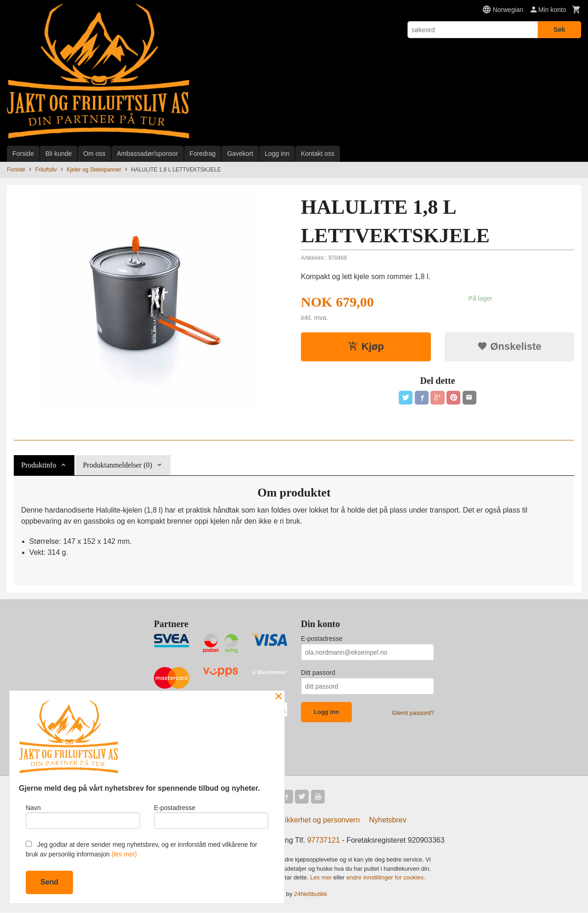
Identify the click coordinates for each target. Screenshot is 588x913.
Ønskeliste (509, 346)
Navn (83, 816)
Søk (560, 29)
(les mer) (124, 854)
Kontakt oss (318, 154)
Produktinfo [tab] (39, 465)
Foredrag (203, 154)
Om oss (94, 154)
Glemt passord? (413, 713)
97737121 (324, 841)
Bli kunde (59, 154)
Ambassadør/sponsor (148, 154)
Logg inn (277, 154)
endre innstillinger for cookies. (386, 878)
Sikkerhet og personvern (320, 821)
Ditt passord (318, 673)
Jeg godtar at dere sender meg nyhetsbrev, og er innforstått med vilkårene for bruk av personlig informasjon (141, 849)
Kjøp (366, 346)
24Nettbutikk (311, 894)
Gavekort (240, 154)
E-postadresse (322, 639)
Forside (23, 154)
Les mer (322, 878)
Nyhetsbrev (388, 821)
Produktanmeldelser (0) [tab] (117, 465)
